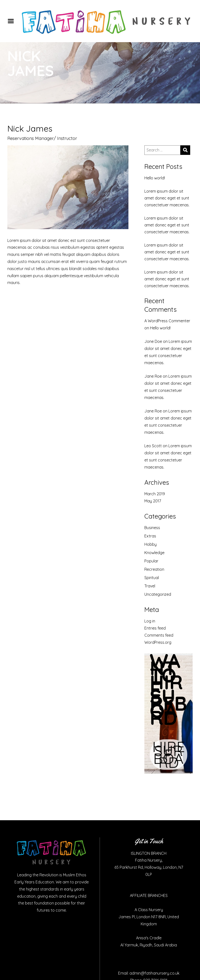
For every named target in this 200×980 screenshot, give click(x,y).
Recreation (154, 569)
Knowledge (154, 553)
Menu (12, 21)
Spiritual (152, 578)
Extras (150, 536)
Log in (150, 621)
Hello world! (155, 178)
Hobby (150, 544)
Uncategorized (158, 594)
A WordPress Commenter (167, 321)
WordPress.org (158, 642)
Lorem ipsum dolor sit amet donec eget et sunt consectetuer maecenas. (167, 198)
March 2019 (155, 494)
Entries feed (155, 628)
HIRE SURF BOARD (169, 755)
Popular (151, 561)
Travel (150, 586)
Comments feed (159, 635)
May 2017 (153, 501)
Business (152, 528)
